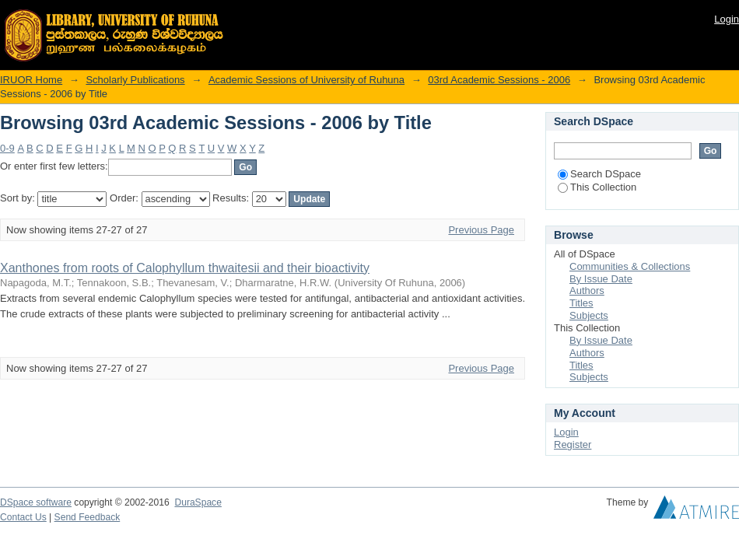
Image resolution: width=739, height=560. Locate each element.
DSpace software (36, 502)
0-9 (7, 148)
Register (573, 444)
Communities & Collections (630, 266)
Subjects (589, 315)
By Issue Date (601, 279)
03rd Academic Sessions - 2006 (499, 80)
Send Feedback (88, 517)
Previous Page (481, 230)
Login (727, 19)
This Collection (597, 187)
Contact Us (23, 517)
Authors (587, 290)
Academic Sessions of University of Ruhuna (306, 80)
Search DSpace (599, 174)
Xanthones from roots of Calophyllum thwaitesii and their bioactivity (185, 268)
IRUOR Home (31, 80)
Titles (581, 303)
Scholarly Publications (135, 80)
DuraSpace (198, 502)
